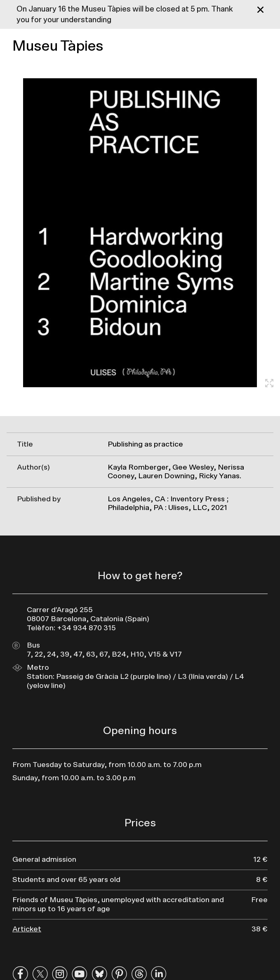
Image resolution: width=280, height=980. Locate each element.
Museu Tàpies (58, 46)
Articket (27, 929)
